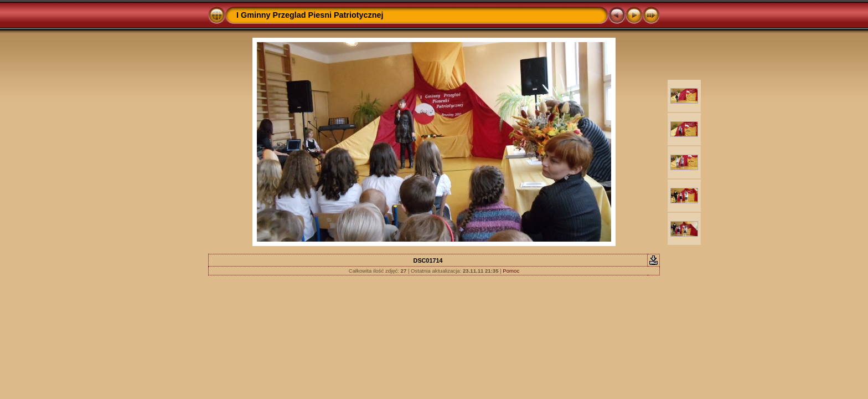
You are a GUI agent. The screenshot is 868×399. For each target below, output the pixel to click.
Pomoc (511, 271)
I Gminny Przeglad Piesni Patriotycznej (310, 15)
